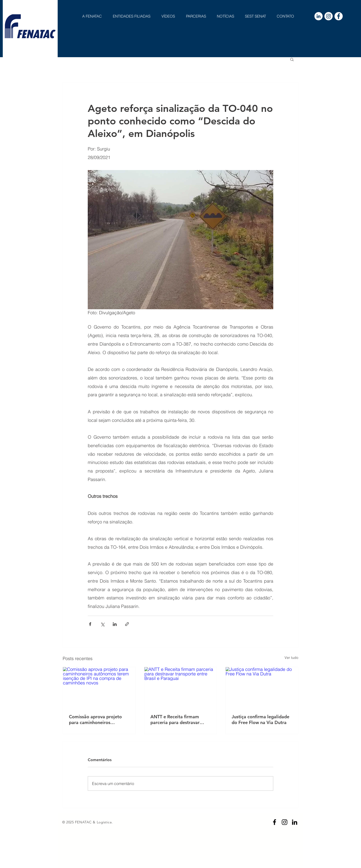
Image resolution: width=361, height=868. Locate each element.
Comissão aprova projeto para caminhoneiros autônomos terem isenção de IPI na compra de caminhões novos (96, 720)
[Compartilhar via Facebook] (90, 624)
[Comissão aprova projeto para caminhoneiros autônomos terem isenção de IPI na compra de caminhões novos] (99, 687)
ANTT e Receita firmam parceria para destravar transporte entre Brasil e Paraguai (176, 720)
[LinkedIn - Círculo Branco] (319, 16)
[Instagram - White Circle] (329, 16)
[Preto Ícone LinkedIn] (295, 822)
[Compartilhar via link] (127, 624)
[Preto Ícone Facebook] (275, 822)
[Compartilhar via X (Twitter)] (102, 624)
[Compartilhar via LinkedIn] (115, 624)
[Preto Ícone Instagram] (285, 822)
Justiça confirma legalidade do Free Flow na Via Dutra (260, 720)
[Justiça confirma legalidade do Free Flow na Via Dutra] (262, 687)
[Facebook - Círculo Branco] (339, 16)
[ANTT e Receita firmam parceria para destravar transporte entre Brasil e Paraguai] (181, 687)
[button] (292, 59)
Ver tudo (291, 658)
